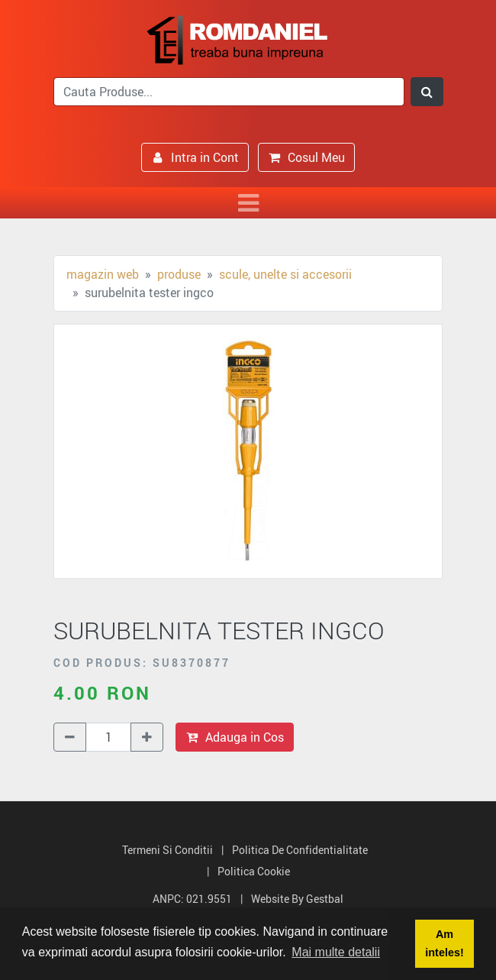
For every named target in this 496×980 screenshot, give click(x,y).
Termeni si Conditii (167, 850)
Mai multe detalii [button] (336, 952)
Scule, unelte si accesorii (285, 274)
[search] (229, 92)
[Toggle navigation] (248, 203)
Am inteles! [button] (444, 943)
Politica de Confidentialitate (300, 850)
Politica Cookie (254, 871)
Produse (179, 274)
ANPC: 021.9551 (192, 899)
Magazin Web (103, 274)
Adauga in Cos (235, 737)
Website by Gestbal (297, 899)
